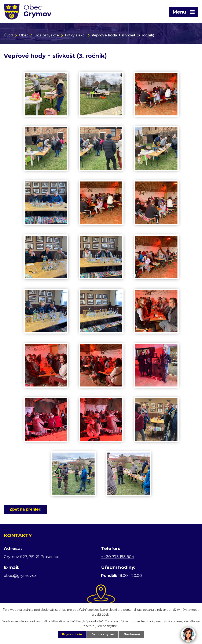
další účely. (102, 615)
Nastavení (132, 634)
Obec (24, 35)
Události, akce (47, 35)
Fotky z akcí (75, 35)
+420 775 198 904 (118, 557)
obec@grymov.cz (20, 576)
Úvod (8, 35)
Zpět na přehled (25, 509)
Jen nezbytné (103, 634)
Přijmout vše (72, 634)
